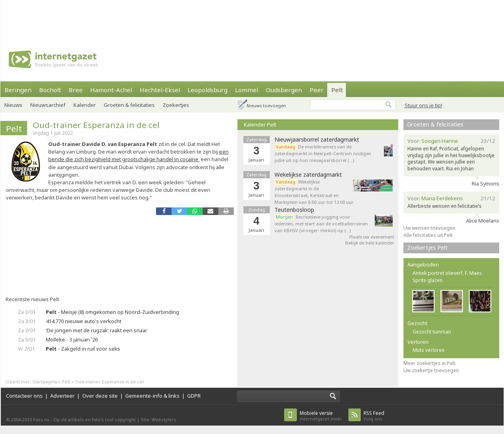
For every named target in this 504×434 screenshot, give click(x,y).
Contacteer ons (24, 396)
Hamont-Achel (111, 90)
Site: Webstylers (158, 419)
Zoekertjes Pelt (427, 248)
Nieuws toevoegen (266, 106)
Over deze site (100, 396)
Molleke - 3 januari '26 (72, 339)
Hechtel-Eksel (160, 90)
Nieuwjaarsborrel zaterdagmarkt (317, 140)
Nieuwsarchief (48, 105)
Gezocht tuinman (432, 332)
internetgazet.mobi (321, 416)
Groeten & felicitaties (129, 105)
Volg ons (374, 416)
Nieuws (13, 105)
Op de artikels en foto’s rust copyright (95, 419)
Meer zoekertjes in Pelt (429, 363)
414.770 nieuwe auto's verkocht (84, 321)
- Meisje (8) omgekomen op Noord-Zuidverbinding (113, 312)
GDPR (194, 396)
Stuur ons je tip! (423, 105)
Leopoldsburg (208, 90)
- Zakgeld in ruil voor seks (83, 349)
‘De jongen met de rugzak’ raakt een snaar (97, 330)
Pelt (337, 90)
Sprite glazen (428, 280)
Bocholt (50, 90)
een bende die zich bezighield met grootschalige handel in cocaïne (138, 155)
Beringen (18, 90)
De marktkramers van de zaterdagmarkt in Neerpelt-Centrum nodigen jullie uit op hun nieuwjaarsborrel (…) (323, 153)
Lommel (247, 90)
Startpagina (45, 382)
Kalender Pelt (260, 124)
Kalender (85, 105)
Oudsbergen (284, 90)
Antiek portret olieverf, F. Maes (447, 273)
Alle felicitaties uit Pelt (428, 235)
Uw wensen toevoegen (429, 228)
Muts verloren (429, 350)
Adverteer (62, 396)
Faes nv (41, 419)
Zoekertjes (176, 105)
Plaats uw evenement (372, 237)
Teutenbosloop (294, 210)
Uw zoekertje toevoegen (431, 370)
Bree (76, 90)
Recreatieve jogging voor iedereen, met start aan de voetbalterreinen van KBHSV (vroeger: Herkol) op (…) (321, 224)
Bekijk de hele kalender (370, 243)
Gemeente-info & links (152, 396)
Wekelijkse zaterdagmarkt (308, 175)
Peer (317, 90)
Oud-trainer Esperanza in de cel (96, 125)
